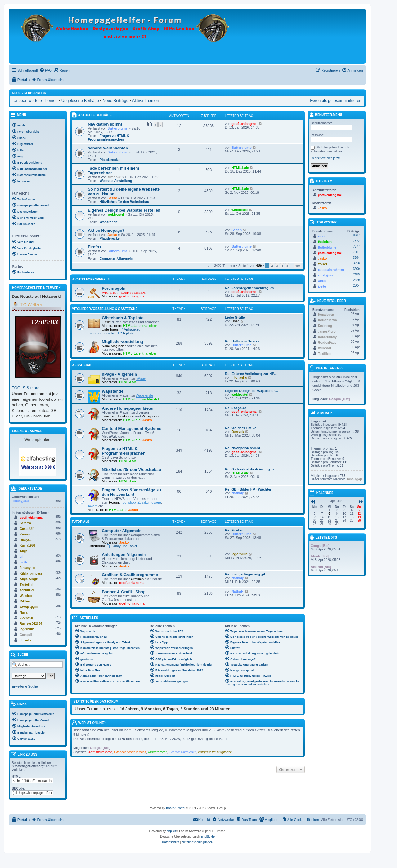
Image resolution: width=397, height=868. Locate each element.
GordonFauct (328, 343)
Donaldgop (326, 315)
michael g (239, 377)
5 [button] (287, 265)
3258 (356, 263)
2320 (356, 280)
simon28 (115, 177)
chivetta (26, 640)
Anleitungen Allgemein (124, 555)
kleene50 (26, 618)
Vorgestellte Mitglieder (215, 752)
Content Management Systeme (132, 428)
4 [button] (282, 265)
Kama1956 (27, 546)
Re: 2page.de (235, 408)
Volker (323, 264)
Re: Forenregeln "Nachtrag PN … (252, 288)
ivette (24, 562)
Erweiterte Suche (25, 686)
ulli (22, 557)
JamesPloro (327, 331)
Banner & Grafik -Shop (124, 592)
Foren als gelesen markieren (336, 101)
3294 (356, 258)
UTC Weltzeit (30, 305)
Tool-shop (128, 502)
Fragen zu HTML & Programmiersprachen (109, 138)
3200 (356, 269)
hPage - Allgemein (119, 374)
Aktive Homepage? (106, 230)
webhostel (116, 214)
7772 (356, 241)
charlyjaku (21, 501)
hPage (141, 378)
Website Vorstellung (116, 181)
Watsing (26, 596)
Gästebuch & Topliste (123, 318)
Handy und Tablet (122, 546)
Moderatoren (158, 752)
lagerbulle (239, 554)
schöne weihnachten (108, 148)
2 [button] (272, 265)
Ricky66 (26, 540)
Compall (26, 635)
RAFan (25, 601)
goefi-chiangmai (244, 124)
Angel (24, 551)
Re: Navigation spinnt (242, 448)
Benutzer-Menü (326, 115)
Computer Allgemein (116, 258)
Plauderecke (110, 160)
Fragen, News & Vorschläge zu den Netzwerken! (131, 492)
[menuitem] (46, 70)
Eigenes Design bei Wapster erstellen (124, 210)
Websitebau (82, 365)
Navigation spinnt (105, 124)
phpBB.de (208, 837)
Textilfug (324, 354)
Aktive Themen (145, 101)
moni (322, 236)
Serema (25, 523)
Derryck (238, 432)
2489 (356, 274)
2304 (356, 286)
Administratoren (100, 752)
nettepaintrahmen (331, 270)
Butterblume (118, 128)
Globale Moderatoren (130, 752)
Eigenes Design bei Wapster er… (251, 391)
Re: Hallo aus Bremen (243, 341)
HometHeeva (327, 320)
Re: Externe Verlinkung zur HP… (251, 374)
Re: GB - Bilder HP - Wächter (248, 489)
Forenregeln (114, 288)
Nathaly (238, 493)
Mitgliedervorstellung (122, 342)
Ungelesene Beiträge (80, 101)
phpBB (171, 831)
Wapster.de (109, 222)
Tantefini (26, 585)
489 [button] (297, 265)
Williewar (325, 348)
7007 (356, 252)
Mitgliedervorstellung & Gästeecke (105, 309)
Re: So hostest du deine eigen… (251, 469)
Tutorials (80, 522)
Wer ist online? (92, 723)
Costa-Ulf (27, 529)
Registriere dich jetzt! (325, 158)
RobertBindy (327, 337)
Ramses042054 (31, 624)
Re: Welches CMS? (240, 428)
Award (93, 506)
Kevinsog (325, 326)
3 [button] (277, 265)
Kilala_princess (31, 573)
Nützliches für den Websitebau (124, 202)
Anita (322, 281)
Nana (24, 612)
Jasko (112, 198)
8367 (356, 235)
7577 (356, 247)
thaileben (150, 326)
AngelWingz (29, 579)
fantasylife (27, 568)
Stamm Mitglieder (183, 752)
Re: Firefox (234, 530)
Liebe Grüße (235, 317)
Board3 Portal (175, 808)
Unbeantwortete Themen (36, 101)
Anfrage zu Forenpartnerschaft (114, 331)
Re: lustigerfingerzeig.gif (245, 574)
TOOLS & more (26, 388)
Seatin (236, 230)
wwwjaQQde (29, 607)
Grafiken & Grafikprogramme (130, 575)
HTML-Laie (240, 168)
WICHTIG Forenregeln (91, 279)
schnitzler (27, 590)
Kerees (25, 534)
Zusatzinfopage (149, 502)
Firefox (95, 247)
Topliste (126, 333)
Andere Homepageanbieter (128, 408)
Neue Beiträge (116, 101)
